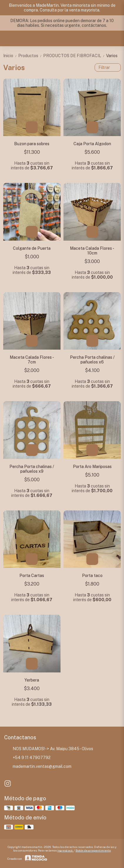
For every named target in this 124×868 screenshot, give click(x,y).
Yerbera (32, 680)
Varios (112, 56)
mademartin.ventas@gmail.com (38, 767)
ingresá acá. (66, 850)
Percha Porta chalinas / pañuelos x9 (32, 469)
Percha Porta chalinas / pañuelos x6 (92, 360)
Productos (31, 56)
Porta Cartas (32, 576)
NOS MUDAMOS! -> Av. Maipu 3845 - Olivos (49, 749)
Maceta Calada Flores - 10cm (92, 251)
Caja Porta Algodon (92, 144)
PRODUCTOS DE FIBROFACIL (75, 56)
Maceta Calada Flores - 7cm (32, 360)
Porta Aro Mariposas (92, 467)
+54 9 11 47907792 (27, 758)
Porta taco (92, 576)
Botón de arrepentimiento (93, 850)
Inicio (11, 56)
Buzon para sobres (32, 144)
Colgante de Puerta (32, 248)
